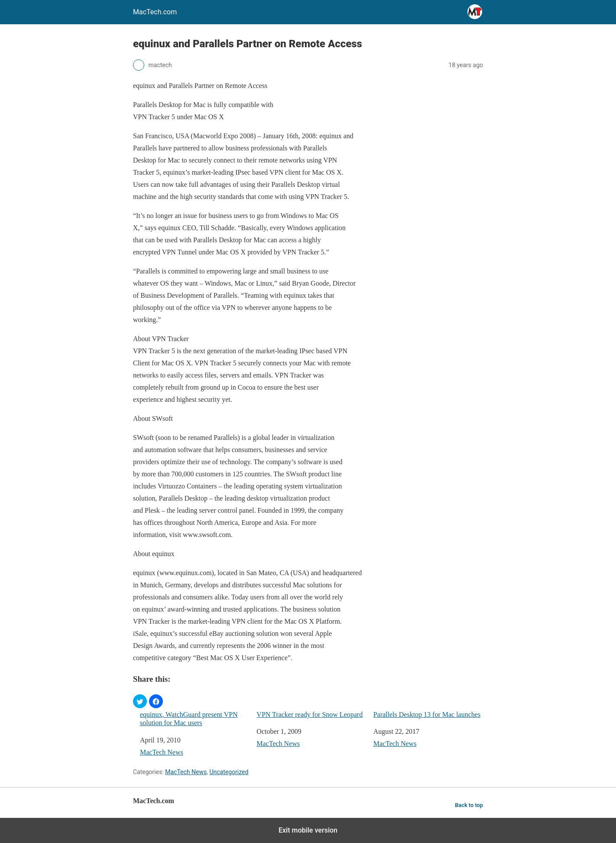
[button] (140, 701)
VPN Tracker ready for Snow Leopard (310, 714)
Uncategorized (229, 772)
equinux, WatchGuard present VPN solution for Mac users (189, 719)
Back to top (469, 805)
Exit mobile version (308, 830)
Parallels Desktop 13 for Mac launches (427, 714)
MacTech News (162, 752)
